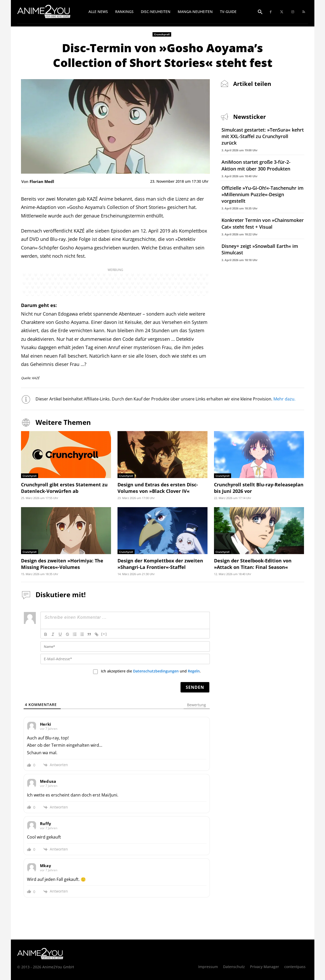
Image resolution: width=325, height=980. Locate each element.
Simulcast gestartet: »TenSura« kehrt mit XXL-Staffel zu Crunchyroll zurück (263, 136)
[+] (104, 634)
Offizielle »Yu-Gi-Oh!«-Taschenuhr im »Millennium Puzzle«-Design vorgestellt (262, 194)
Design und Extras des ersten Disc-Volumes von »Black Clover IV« (158, 488)
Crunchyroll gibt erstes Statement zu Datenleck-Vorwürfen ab (64, 488)
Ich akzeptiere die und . (151, 671)
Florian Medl (42, 181)
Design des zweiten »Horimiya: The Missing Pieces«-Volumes (62, 564)
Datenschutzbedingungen (156, 671)
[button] (260, 12)
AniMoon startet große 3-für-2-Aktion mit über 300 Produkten (256, 165)
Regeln (194, 671)
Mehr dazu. (285, 399)
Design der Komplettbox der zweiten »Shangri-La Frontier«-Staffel (160, 564)
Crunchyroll (162, 34)
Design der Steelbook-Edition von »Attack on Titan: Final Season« (253, 564)
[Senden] (195, 687)
